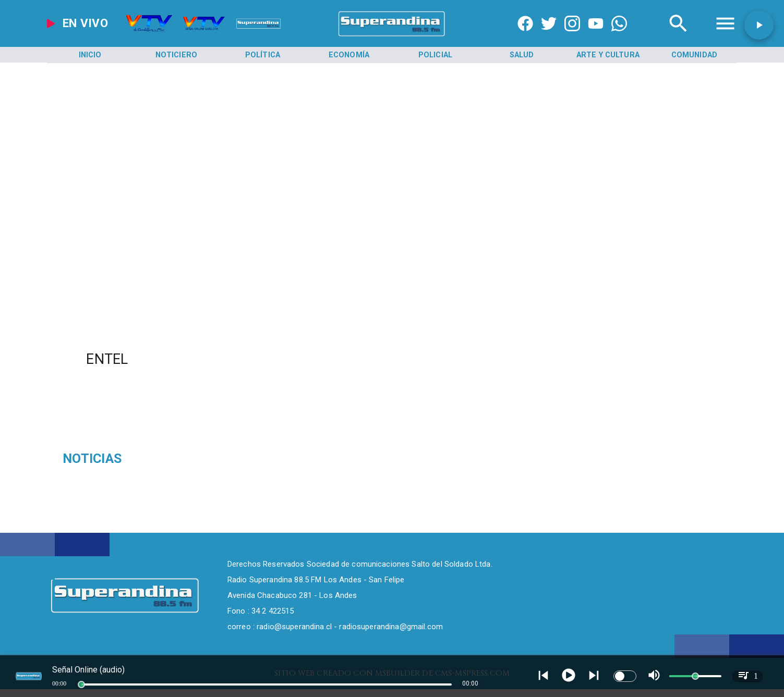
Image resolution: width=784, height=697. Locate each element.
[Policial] (435, 55)
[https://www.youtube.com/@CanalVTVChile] (596, 36)
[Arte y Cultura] (608, 55)
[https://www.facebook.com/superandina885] (525, 36)
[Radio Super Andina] (678, 36)
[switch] (625, 676)
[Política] (263, 55)
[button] (759, 25)
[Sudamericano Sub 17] (172, 459)
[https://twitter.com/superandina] (549, 36)
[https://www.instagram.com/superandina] (572, 36)
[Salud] (522, 55)
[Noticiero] (177, 55)
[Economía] (349, 55)
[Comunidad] (695, 55)
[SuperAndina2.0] (392, 36)
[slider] (81, 684)
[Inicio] (90, 55)
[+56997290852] (619, 36)
